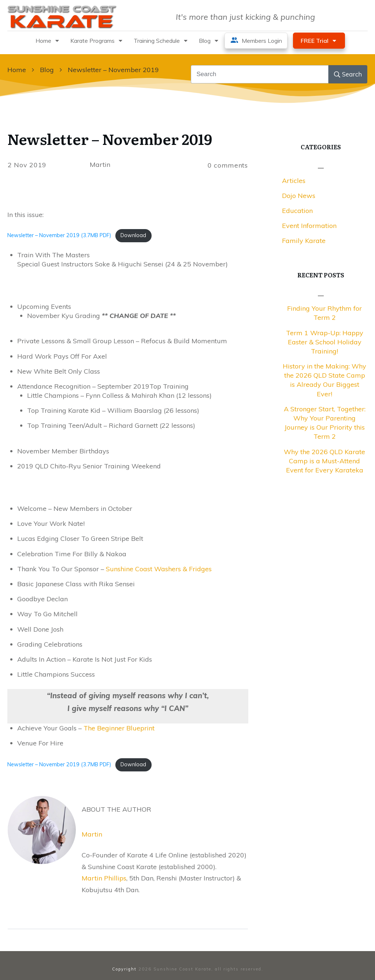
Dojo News (299, 196)
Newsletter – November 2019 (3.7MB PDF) (59, 235)
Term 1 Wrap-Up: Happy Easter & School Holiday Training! (325, 342)
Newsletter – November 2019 (110, 139)
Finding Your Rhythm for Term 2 (324, 313)
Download (133, 235)
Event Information (309, 226)
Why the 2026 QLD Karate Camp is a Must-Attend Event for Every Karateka (324, 461)
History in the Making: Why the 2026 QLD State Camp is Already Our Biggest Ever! (324, 380)
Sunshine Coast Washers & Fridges (159, 569)
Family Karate (304, 241)
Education (297, 211)
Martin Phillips (104, 878)
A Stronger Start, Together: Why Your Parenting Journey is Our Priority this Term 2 (325, 423)
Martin (92, 834)
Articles (294, 181)
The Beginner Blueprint (119, 728)
